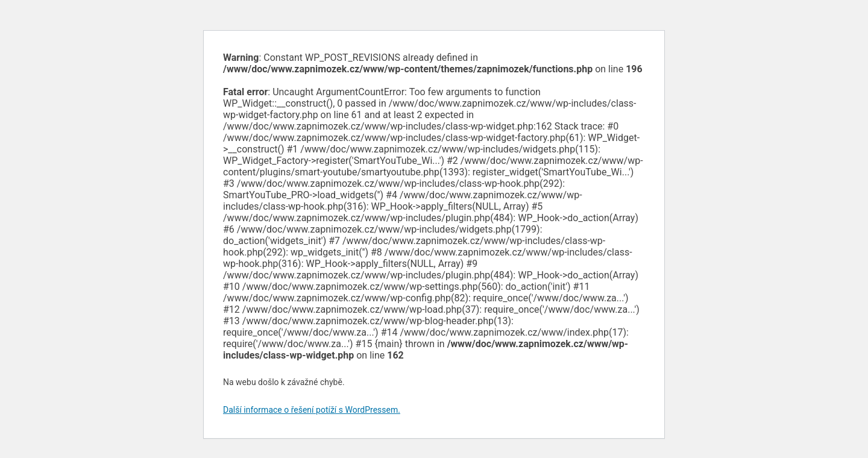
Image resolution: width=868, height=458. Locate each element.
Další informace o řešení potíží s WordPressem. (312, 410)
